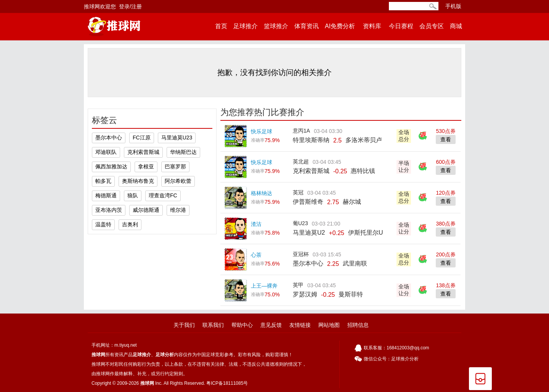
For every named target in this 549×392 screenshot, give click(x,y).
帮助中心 (242, 325)
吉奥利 (130, 224)
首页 (221, 26)
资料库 (372, 26)
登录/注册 (130, 6)
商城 (456, 26)
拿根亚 (146, 166)
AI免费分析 (340, 26)
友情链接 (300, 325)
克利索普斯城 (143, 152)
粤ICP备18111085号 (227, 383)
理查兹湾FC (163, 195)
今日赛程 (401, 26)
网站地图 (329, 325)
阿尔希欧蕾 (178, 181)
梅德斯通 (106, 195)
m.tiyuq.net (126, 345)
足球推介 (246, 26)
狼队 (133, 195)
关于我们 (184, 325)
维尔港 (178, 210)
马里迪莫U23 (177, 138)
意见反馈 (271, 325)
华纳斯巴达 (183, 152)
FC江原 (142, 138)
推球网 (98, 355)
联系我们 (213, 325)
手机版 (453, 6)
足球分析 (165, 355)
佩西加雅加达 (111, 166)
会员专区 (432, 26)
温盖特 (103, 224)
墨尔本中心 (109, 138)
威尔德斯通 (146, 210)
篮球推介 (276, 26)
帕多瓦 (103, 181)
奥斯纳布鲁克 (138, 181)
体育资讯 (307, 26)
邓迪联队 (106, 152)
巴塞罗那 (175, 166)
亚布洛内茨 (109, 210)
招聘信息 (358, 325)
